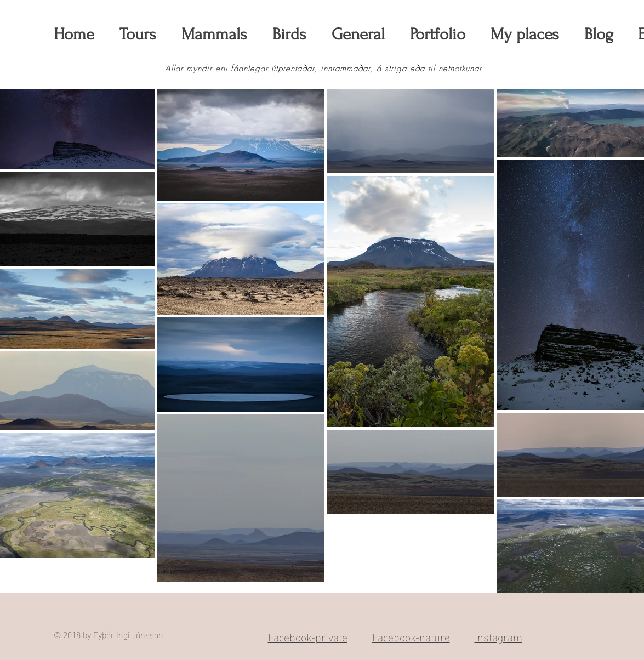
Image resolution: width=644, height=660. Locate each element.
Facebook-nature (411, 636)
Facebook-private (308, 636)
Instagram (498, 636)
